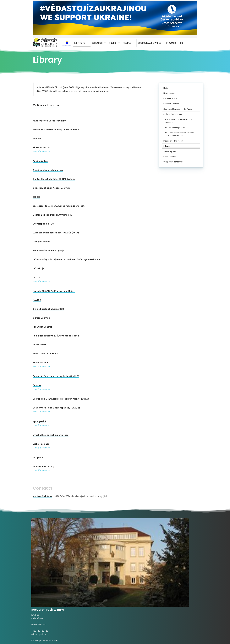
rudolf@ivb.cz (124, 567)
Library (167, 146)
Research (100, 43)
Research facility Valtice (136, 542)
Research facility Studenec (87, 544)
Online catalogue (51, 105)
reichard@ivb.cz (39, 567)
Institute (82, 43)
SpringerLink (40, 421)
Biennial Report (170, 157)
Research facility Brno (48, 542)
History (166, 88)
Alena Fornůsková (83, 584)
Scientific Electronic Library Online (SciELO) (56, 376)
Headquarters (169, 93)
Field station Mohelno (177, 542)
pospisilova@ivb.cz (170, 567)
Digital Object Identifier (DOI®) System (54, 179)
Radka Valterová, (39, 579)
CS (182, 43)
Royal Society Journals (45, 354)
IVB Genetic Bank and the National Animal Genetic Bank (179, 134)
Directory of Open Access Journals (52, 188)
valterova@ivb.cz (56, 579)
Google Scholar (41, 242)
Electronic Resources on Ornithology (53, 215)
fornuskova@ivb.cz (101, 584)
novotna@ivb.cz (39, 589)
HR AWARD (171, 43)
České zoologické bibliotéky (48, 170)
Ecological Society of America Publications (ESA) (59, 206)
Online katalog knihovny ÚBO (48, 309)
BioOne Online (40, 161)
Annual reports (170, 151)
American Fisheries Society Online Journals (56, 130)
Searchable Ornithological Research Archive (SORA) (61, 399)
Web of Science (41, 444)
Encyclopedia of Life (44, 224)
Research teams (170, 98)
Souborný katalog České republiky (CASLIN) (56, 408)
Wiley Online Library (43, 466)
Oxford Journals (42, 318)
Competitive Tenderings (173, 162)
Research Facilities (171, 104)
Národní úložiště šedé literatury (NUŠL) (54, 291)
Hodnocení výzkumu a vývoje (48, 251)
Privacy (104, 634)
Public (115, 43)
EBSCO (36, 197)
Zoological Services (149, 43)
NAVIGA (37, 300)
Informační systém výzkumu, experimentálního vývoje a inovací (67, 260)
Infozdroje (38, 268)
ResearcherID (40, 345)
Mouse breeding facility (175, 128)
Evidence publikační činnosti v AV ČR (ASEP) (56, 233)
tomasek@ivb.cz (82, 571)
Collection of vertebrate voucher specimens (179, 121)
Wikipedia (38, 458)
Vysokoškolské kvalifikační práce (51, 435)
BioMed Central (41, 148)
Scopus (37, 385)
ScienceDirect (40, 363)
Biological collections (173, 114)
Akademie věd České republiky (49, 121)
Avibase (37, 139)
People (130, 43)
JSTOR (36, 278)
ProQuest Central (42, 327)
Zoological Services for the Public (178, 109)
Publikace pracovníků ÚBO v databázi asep (56, 336)
